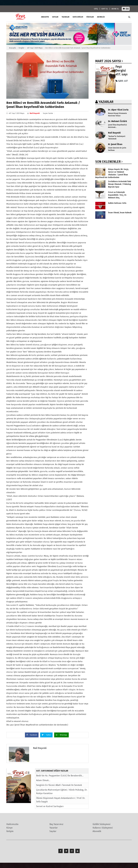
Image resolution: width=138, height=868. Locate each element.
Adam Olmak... (43, 780)
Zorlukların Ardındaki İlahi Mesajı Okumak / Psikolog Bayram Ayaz (120, 184)
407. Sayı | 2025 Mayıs (35, 48)
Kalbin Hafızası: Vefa (117, 203)
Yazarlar (65, 17)
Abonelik (97, 831)
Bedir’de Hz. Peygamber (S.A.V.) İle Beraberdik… (60, 776)
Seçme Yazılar (48, 113)
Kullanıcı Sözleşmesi (103, 828)
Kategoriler (78, 17)
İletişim (10, 831)
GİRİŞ (96, 9)
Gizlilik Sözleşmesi (101, 824)
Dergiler (21, 48)
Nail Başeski (35, 113)
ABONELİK (101, 17)
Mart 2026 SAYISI (108, 61)
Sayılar (55, 17)
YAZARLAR (106, 102)
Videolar (90, 17)
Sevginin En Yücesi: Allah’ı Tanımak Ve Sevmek (59, 785)
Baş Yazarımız (56, 824)
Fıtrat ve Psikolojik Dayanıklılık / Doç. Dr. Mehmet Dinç (117, 195)
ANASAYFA (45, 17)
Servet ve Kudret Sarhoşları (50, 806)
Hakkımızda (12, 824)
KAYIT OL (105, 9)
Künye (9, 828)
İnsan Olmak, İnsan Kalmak (120, 213)
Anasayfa (12, 48)
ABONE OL (115, 9)
